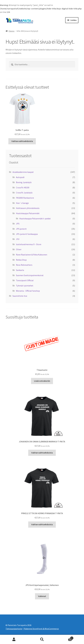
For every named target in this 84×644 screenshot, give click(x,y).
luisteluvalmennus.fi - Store (29, 244)
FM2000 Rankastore (25, 198)
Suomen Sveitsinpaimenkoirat (30, 275)
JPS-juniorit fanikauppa (27, 234)
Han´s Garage (22, 203)
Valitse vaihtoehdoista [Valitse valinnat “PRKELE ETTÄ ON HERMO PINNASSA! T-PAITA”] (42, 524)
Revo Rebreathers (24, 265)
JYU (18, 239)
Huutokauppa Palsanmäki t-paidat (35, 218)
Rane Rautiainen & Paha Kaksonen (32, 255)
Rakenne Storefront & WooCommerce (41, 629)
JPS (18, 224)
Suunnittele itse (20, 296)
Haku (42, 639)
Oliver (19, 249)
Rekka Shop (21, 260)
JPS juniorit (21, 229)
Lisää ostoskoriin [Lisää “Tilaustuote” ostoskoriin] (42, 381)
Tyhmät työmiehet (25, 286)
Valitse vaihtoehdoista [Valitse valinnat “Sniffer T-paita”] (22, 141)
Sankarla (20, 270)
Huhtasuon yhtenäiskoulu (28, 208)
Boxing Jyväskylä (24, 182)
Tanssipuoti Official (25, 280)
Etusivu (12, 31)
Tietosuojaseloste (14, 629)
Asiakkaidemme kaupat (23, 172)
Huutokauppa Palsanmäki (28, 213)
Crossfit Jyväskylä (24, 193)
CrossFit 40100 (23, 187)
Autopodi (20, 177)
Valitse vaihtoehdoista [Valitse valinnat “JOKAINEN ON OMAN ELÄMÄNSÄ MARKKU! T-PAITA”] (42, 453)
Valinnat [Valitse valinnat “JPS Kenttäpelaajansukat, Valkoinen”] (42, 596)
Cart (65, 638)
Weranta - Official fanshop (28, 291)
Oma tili (14, 639)
